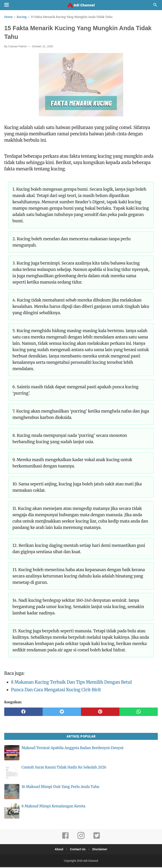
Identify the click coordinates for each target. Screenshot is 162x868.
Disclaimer (101, 850)
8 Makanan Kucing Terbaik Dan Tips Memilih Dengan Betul (71, 683)
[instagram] (81, 839)
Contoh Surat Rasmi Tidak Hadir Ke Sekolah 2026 (64, 768)
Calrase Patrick (18, 47)
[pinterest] (100, 713)
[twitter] (62, 713)
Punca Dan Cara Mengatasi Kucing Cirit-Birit (56, 691)
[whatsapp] (139, 713)
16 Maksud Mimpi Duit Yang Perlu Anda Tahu (60, 788)
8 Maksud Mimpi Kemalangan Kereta (53, 807)
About (58, 850)
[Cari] (155, 6)
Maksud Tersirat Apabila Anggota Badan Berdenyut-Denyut (73, 749)
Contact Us (78, 850)
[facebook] (23, 713)
